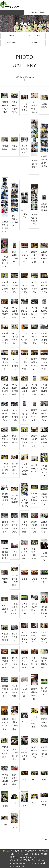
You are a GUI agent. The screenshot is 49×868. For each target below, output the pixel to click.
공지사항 (12, 35)
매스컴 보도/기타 (34, 35)
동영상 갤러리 (12, 42)
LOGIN (31, 12)
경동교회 (42, 12)
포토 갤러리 (34, 42)
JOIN (36, 12)
